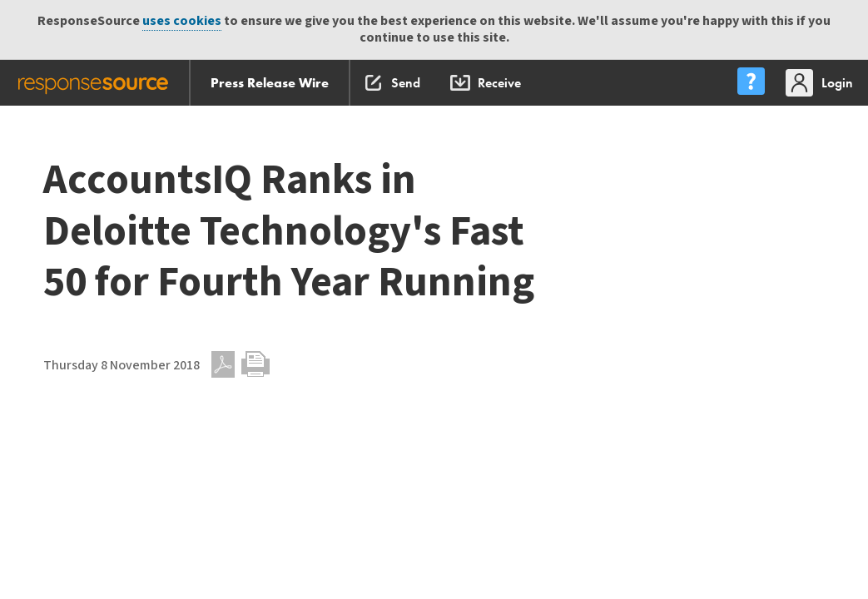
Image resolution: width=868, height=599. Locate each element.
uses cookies (182, 21)
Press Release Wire (270, 83)
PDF (223, 364)
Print (255, 364)
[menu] (751, 83)
